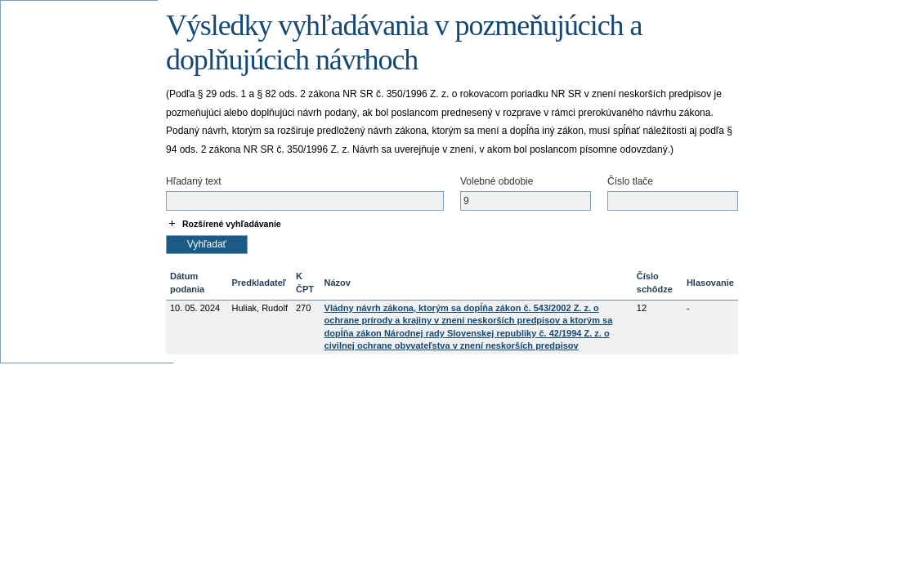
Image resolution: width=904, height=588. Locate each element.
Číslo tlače (630, 181)
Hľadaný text (194, 181)
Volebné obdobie (497, 181)
